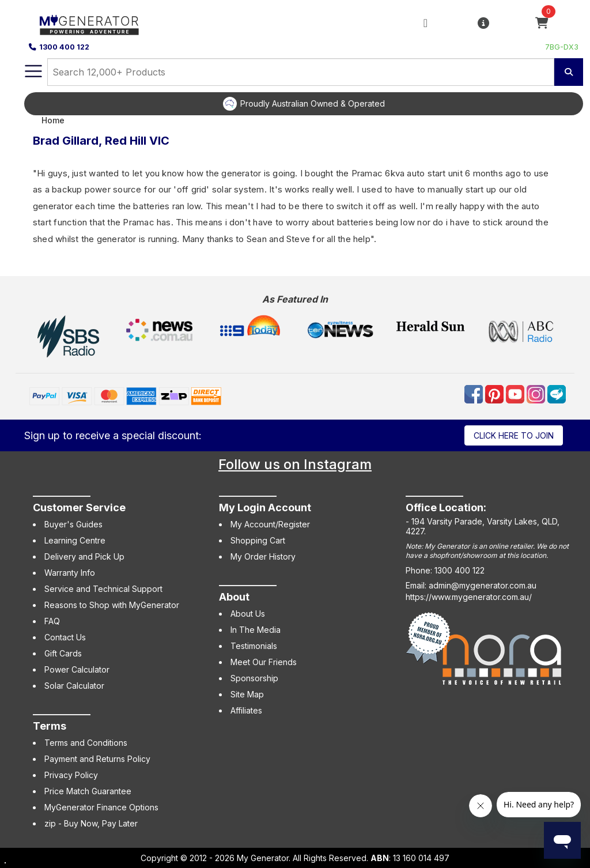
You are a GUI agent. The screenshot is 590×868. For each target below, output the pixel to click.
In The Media (256, 630)
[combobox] (301, 72)
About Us (248, 614)
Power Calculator (77, 669)
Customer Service (79, 507)
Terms (50, 726)
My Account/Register (270, 524)
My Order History (263, 556)
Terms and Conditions (86, 743)
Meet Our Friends (264, 662)
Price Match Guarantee (88, 791)
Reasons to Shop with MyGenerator (112, 605)
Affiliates (246, 710)
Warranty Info (70, 573)
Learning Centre (75, 540)
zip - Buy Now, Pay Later (91, 823)
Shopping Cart (258, 540)
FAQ (52, 621)
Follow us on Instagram (295, 464)
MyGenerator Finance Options (101, 807)
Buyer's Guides (73, 524)
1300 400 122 (59, 47)
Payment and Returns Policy (97, 759)
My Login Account (265, 507)
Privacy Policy (71, 775)
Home (53, 120)
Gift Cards (63, 653)
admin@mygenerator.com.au (483, 585)
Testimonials (254, 646)
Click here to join (514, 435)
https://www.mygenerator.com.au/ (469, 597)
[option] (304, 104)
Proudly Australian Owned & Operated (313, 103)
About (234, 597)
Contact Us (65, 637)
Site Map (247, 694)
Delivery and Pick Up (84, 556)
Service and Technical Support (103, 589)
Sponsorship (254, 678)
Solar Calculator (74, 686)
